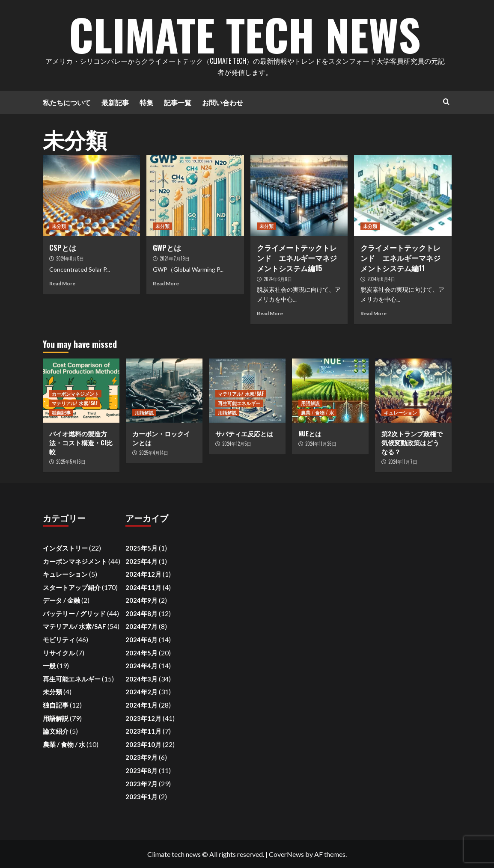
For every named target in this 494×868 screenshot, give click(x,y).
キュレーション (400, 412)
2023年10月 (143, 744)
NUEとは (310, 433)
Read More (62, 283)
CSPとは (63, 247)
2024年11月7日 (403, 462)
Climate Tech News (245, 34)
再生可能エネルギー (239, 403)
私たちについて (67, 102)
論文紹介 (56, 731)
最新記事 (115, 102)
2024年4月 (141, 666)
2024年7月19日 (175, 258)
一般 (49, 666)
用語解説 (144, 412)
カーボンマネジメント (75, 394)
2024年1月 (141, 705)
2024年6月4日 (381, 279)
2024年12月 (143, 574)
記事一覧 (178, 102)
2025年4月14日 (154, 453)
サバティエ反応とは (244, 433)
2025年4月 (141, 561)
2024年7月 (141, 626)
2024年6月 (141, 640)
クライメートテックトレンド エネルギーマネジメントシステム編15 (297, 258)
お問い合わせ (223, 102)
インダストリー (65, 548)
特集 (146, 102)
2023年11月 (143, 731)
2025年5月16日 (71, 462)
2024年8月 (141, 613)
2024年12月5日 (237, 444)
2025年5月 (141, 548)
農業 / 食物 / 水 (317, 412)
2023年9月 (141, 757)
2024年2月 (141, 692)
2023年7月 (141, 784)
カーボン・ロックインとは (161, 438)
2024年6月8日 (278, 279)
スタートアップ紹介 (72, 587)
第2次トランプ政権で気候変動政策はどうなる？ (412, 442)
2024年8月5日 (70, 258)
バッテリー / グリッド (74, 613)
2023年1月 (141, 797)
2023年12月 (143, 718)
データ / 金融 (61, 600)
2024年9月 (141, 600)
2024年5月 (141, 653)
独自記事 (61, 412)
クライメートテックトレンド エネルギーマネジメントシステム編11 (400, 258)
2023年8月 (141, 770)
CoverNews (286, 854)
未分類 (59, 226)
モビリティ (59, 640)
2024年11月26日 (321, 444)
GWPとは (167, 247)
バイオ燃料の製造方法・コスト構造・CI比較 (81, 442)
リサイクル (59, 653)
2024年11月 (143, 587)
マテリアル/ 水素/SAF (75, 403)
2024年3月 (141, 679)
